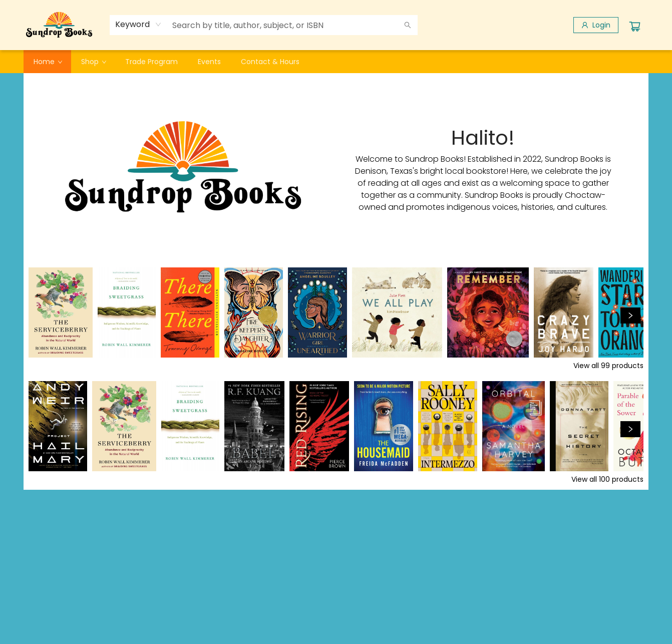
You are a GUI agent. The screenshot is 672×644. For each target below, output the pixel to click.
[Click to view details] (61, 312)
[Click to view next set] (630, 315)
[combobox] (138, 25)
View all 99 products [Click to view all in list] (608, 366)
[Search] (408, 25)
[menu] (336, 62)
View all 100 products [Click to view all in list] (607, 479)
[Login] (596, 25)
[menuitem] (47, 62)
